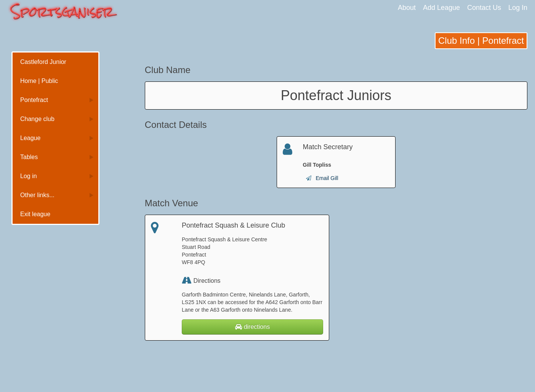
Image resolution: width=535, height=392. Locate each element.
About (407, 8)
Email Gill (327, 178)
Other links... (37, 195)
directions (252, 327)
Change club (37, 119)
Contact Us (484, 8)
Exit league (35, 214)
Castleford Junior (43, 62)
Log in (29, 176)
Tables (29, 157)
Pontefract (34, 100)
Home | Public (39, 81)
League (30, 138)
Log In (518, 8)
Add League (441, 8)
